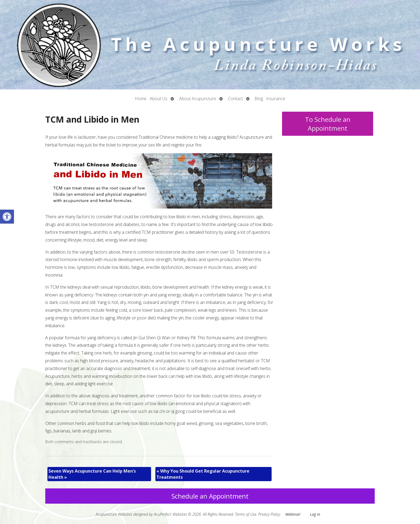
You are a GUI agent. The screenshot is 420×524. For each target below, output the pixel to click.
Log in (315, 514)
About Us (159, 99)
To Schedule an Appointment (328, 124)
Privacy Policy (269, 514)
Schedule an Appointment (210, 496)
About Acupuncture (198, 99)
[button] (7, 217)
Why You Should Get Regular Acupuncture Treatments (203, 474)
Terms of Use (246, 514)
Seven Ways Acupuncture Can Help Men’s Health (92, 474)
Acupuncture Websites (114, 514)
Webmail (293, 514)
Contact (235, 99)
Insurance (276, 99)
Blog (259, 99)
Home (141, 99)
